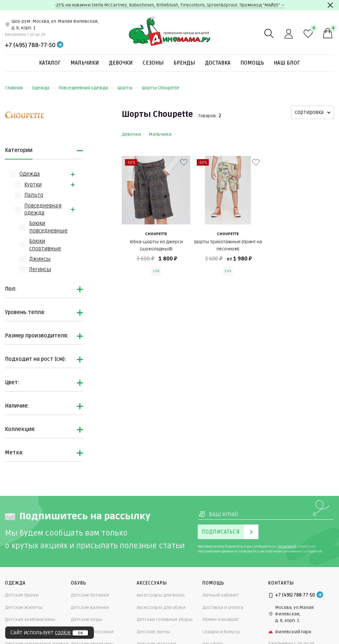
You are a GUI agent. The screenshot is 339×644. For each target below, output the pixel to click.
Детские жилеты (24, 607)
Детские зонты (153, 632)
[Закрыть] (330, 5)
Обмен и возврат (221, 619)
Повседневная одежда (87, 88)
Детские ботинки (90, 595)
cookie (63, 633)
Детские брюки (22, 595)
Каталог (50, 63)
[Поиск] (269, 34)
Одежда (44, 88)
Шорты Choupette (160, 88)
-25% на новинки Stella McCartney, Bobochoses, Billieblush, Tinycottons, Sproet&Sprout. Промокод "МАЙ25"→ (169, 5)
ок (80, 633)
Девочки (121, 63)
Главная (17, 88)
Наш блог (287, 63)
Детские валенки (90, 607)
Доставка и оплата (223, 607)
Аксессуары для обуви (161, 607)
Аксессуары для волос (161, 595)
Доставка (218, 63)
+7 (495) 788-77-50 (30, 45)
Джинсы (40, 259)
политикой (287, 547)
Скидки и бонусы (221, 632)
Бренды (184, 63)
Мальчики (85, 63)
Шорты (128, 88)
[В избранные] (184, 162)
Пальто (34, 195)
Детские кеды (87, 619)
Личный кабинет (221, 595)
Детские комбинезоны (30, 619)
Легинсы (40, 270)
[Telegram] (60, 45)
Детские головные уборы (165, 619)
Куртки (33, 185)
